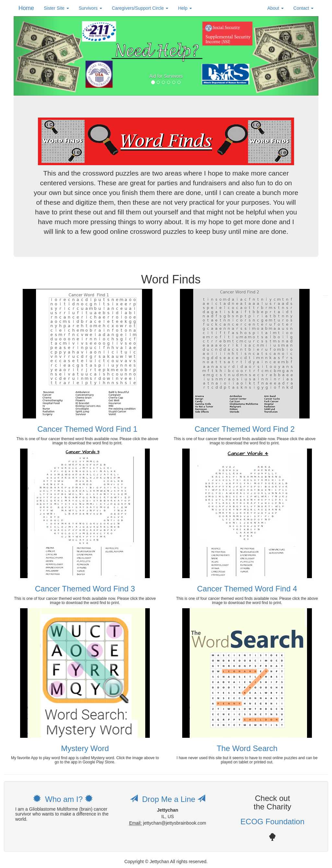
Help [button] (185, 8)
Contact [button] (303, 8)
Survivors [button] (90, 8)
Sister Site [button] (56, 8)
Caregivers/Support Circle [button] (140, 8)
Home (26, 8)
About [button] (275, 8)
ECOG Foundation (273, 822)
